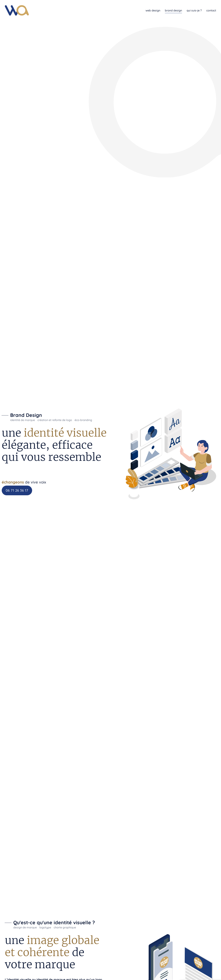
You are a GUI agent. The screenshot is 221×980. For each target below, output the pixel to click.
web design (153, 10)
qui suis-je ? (194, 10)
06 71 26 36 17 (17, 490)
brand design (173, 10)
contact (211, 10)
